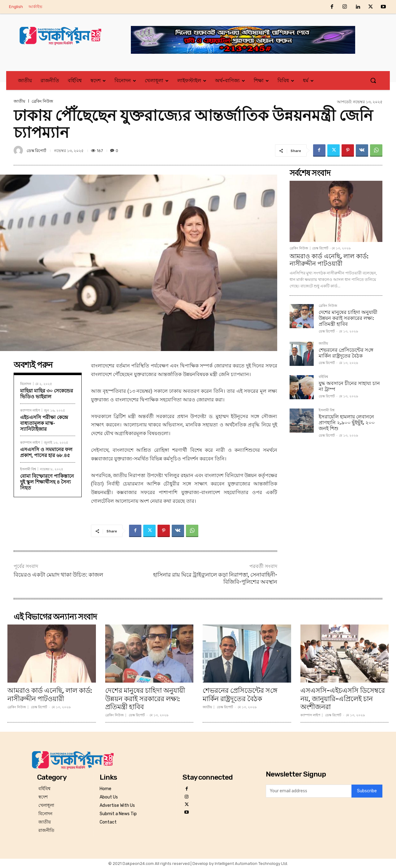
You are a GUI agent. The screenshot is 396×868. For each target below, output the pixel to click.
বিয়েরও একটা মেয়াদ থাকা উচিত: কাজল (58, 575)
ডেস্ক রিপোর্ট (36, 151)
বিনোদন (26, 384)
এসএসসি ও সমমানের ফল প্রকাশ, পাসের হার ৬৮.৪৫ (46, 452)
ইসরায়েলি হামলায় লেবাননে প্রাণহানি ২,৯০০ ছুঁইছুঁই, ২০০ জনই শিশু (347, 423)
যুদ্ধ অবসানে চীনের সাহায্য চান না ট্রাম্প (349, 386)
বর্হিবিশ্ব (323, 377)
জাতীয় (19, 101)
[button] (373, 80)
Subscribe (367, 791)
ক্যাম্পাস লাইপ (30, 410)
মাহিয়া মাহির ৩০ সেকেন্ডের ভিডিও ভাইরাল (47, 394)
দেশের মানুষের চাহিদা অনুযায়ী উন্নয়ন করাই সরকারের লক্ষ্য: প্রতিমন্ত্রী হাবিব (348, 318)
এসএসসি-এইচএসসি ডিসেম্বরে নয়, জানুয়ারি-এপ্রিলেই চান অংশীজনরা (343, 699)
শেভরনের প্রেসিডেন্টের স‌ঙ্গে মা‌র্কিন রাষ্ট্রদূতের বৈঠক (346, 353)
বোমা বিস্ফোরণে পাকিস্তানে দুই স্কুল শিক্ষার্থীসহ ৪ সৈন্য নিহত (47, 482)
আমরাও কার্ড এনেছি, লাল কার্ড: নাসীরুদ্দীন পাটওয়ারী (329, 260)
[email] (309, 791)
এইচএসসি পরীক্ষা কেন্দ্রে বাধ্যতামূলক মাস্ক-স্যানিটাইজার (44, 423)
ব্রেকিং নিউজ (42, 101)
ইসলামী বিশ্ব (28, 469)
